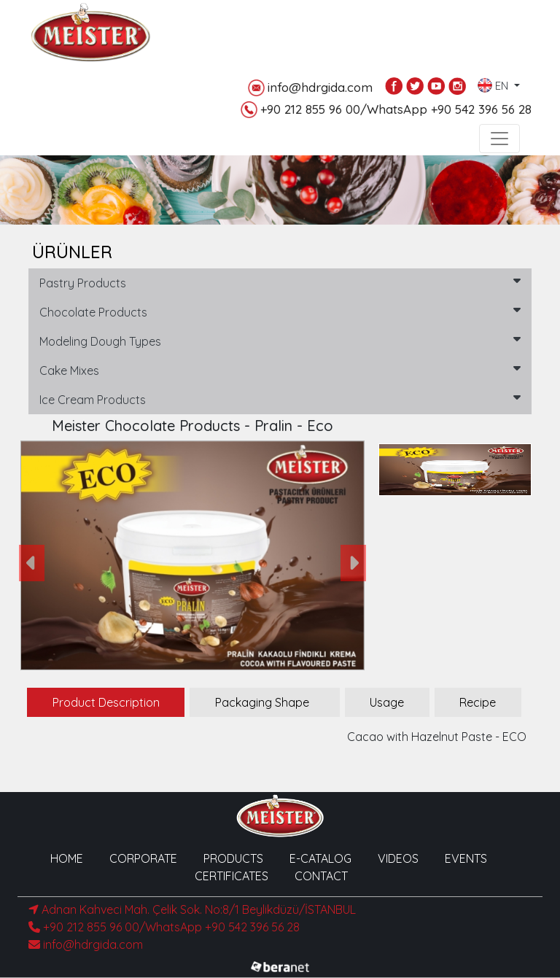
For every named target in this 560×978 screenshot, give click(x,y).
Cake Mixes (280, 370)
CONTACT (321, 876)
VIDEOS (398, 858)
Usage (387, 702)
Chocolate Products (280, 311)
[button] (32, 563)
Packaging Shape (262, 702)
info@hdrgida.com (310, 88)
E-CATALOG (320, 858)
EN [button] (494, 82)
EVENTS (466, 858)
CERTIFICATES (232, 876)
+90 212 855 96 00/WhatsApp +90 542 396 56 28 (386, 110)
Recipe (478, 702)
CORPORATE (143, 858)
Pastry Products (280, 282)
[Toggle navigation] (499, 139)
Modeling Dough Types (280, 341)
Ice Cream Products (280, 399)
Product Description (106, 702)
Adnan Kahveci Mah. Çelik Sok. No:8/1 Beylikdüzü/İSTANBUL (192, 909)
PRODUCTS (233, 858)
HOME (67, 858)
